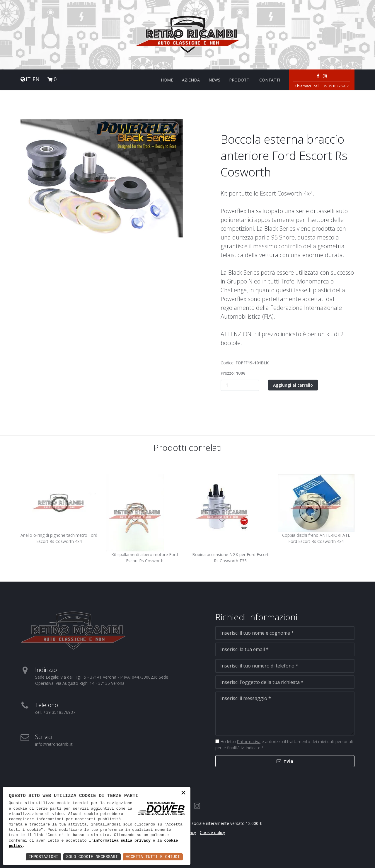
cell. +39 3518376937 (331, 86)
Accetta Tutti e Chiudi (153, 857)
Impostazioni (44, 857)
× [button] (183, 793)
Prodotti (240, 80)
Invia (285, 761)
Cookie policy (212, 832)
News (214, 80)
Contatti (270, 80)
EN (36, 79)
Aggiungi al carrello (293, 385)
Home (167, 80)
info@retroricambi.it (54, 744)
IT (28, 79)
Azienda (191, 80)
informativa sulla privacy (122, 841)
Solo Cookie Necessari (92, 857)
